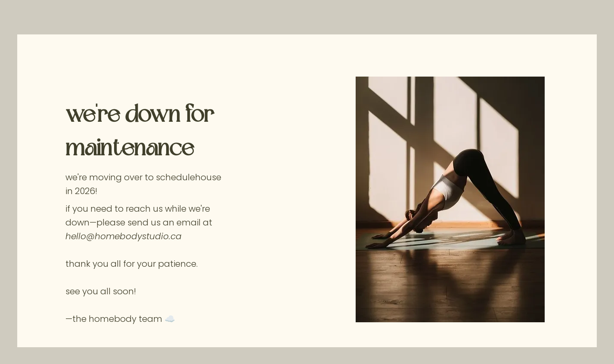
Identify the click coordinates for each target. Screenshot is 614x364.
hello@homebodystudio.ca (124, 236)
